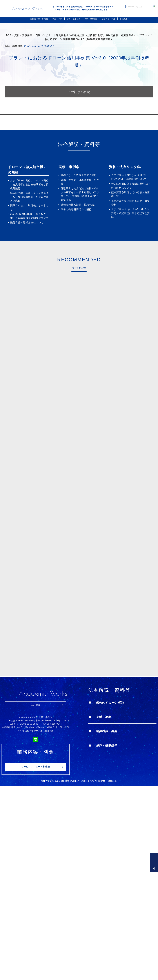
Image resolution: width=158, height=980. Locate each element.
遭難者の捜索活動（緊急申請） (79, 205)
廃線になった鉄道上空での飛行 (79, 175)
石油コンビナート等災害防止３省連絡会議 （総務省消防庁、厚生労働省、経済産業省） (86, 35)
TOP (8, 35)
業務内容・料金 (109, 19)
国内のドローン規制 (39, 19)
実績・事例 (57, 19)
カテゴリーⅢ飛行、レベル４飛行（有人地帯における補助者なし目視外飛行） (29, 184)
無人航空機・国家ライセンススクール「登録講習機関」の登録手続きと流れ (29, 197)
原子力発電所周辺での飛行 (76, 209)
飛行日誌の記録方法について (27, 222)
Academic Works (27, 9)
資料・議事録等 (74, 19)
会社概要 (124, 19)
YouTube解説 (91, 19)
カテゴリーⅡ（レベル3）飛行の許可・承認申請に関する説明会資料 (131, 213)
